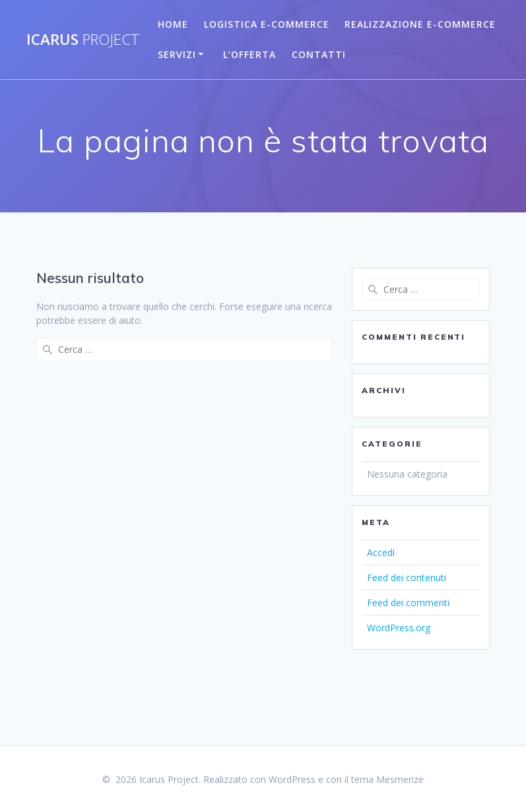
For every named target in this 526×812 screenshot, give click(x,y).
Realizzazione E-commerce (420, 24)
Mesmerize (400, 779)
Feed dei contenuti (407, 578)
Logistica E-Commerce (267, 24)
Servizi (177, 54)
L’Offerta (249, 54)
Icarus (83, 40)
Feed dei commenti (408, 603)
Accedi (381, 552)
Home (173, 24)
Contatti (319, 54)
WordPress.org (399, 628)
